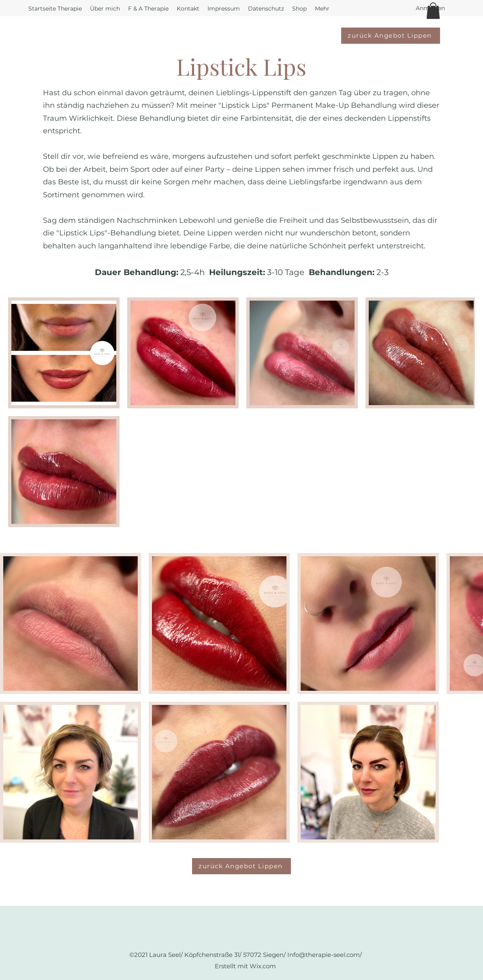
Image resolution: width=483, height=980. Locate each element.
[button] (433, 11)
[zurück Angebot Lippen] (391, 36)
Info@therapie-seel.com (324, 955)
